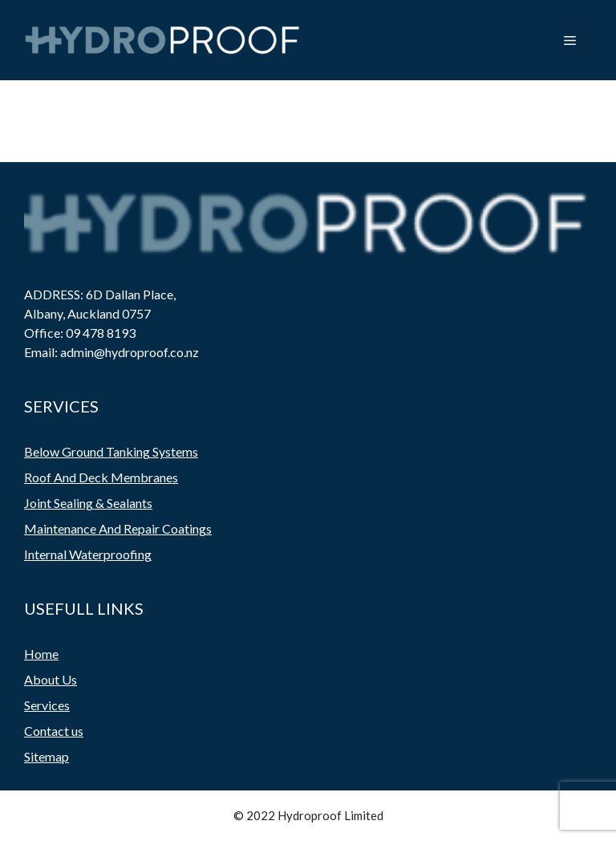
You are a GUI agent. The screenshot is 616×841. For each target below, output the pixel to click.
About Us (51, 679)
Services (47, 705)
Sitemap (47, 756)
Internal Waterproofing (88, 554)
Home (41, 654)
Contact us (54, 731)
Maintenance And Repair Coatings (118, 528)
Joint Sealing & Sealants (88, 503)
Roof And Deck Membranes (101, 477)
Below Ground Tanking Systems (111, 451)
